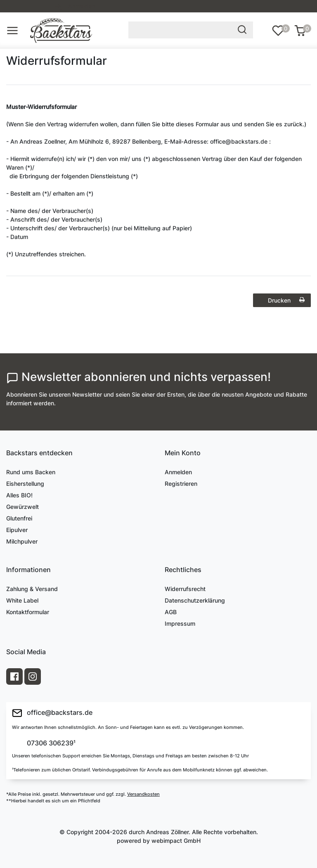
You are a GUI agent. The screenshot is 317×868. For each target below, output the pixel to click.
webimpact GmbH (176, 841)
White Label (22, 600)
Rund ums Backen (31, 472)
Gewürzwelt (22, 507)
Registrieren (181, 484)
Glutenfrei (19, 518)
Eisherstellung (25, 484)
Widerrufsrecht (185, 589)
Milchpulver (22, 541)
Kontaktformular (28, 612)
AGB (171, 612)
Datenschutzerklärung (195, 600)
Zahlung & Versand (32, 589)
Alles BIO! (19, 495)
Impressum (180, 623)
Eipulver (17, 530)
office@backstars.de (52, 713)
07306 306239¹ (50, 743)
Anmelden (178, 472)
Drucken (286, 300)
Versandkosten (143, 794)
